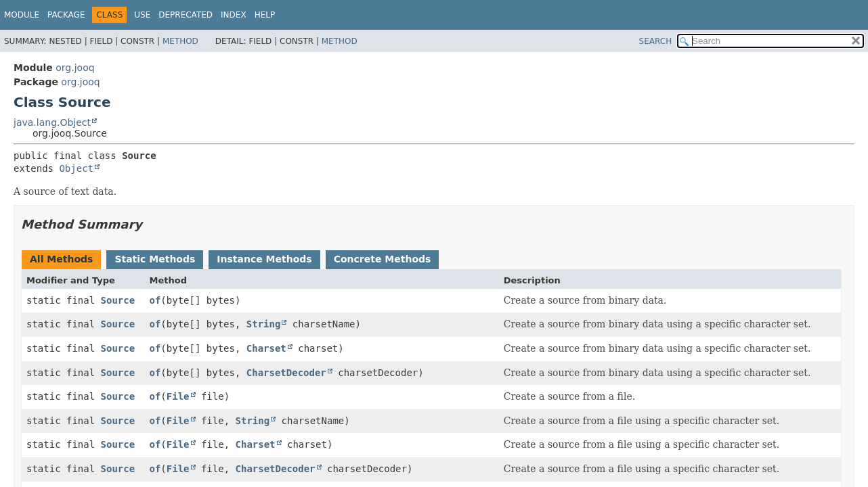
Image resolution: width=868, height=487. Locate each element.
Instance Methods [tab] (264, 259)
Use (142, 15)
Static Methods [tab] (155, 259)
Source (118, 300)
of (155, 300)
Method (180, 41)
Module (22, 15)
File (178, 396)
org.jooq (75, 68)
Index (234, 15)
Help (265, 15)
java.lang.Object (52, 122)
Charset (266, 348)
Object (76, 168)
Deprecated (186, 15)
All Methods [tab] (61, 259)
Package (66, 15)
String (264, 324)
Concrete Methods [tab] (383, 259)
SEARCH (656, 41)
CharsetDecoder (286, 373)
